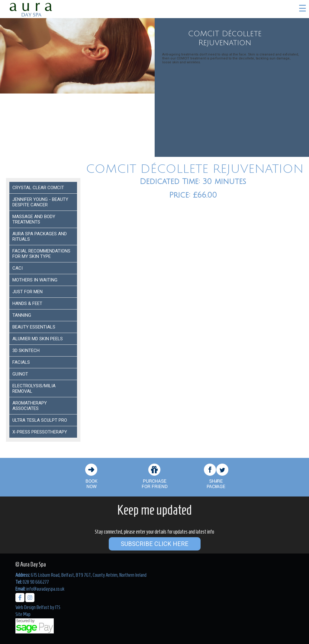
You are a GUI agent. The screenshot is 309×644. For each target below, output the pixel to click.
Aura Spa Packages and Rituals (40, 236)
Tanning (22, 315)
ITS (58, 607)
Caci (18, 268)
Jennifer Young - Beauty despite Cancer (40, 202)
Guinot (20, 374)
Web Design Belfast (32, 607)
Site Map (23, 614)
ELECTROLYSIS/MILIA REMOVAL (34, 389)
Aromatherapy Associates (30, 406)
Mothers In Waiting (35, 280)
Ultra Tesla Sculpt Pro (40, 420)
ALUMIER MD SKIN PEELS (38, 339)
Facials (21, 362)
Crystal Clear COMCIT (38, 188)
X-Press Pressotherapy (40, 432)
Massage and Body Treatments (34, 219)
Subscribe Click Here (155, 544)
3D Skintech (26, 351)
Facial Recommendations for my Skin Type (41, 254)
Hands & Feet (27, 303)
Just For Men (27, 292)
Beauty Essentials (34, 327)
